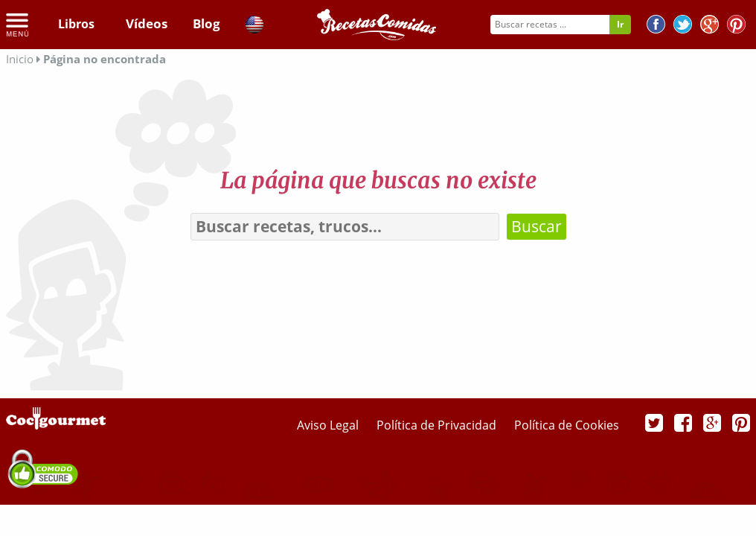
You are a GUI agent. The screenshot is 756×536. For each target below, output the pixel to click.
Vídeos (144, 24)
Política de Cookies (567, 425)
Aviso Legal (329, 425)
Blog (205, 24)
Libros (76, 24)
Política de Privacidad (438, 425)
